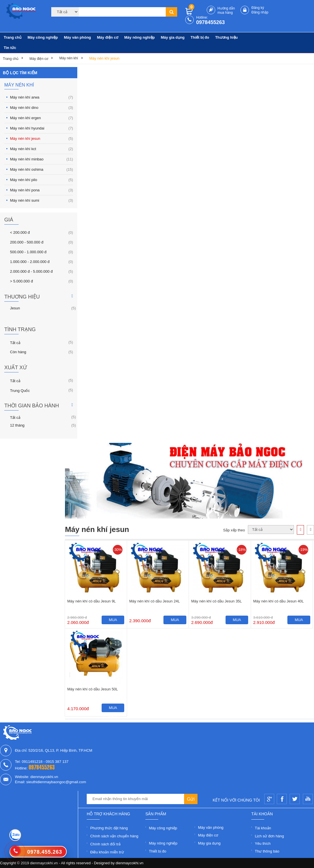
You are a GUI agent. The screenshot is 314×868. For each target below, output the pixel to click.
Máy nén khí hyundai (42, 128)
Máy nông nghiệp (140, 37)
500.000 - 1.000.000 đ (28, 252)
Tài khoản (263, 828)
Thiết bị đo (200, 37)
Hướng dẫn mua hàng (226, 10)
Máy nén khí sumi (42, 200)
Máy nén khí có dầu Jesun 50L (93, 689)
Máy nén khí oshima (42, 169)
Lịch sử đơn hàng (269, 836)
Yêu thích (263, 844)
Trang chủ (13, 37)
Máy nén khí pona (42, 190)
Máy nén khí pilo (42, 180)
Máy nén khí (69, 58)
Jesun (15, 308)
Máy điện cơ (108, 37)
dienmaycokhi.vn (130, 863)
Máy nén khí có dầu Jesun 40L (279, 601)
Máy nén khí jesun (104, 58)
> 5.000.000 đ (21, 281)
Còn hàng (18, 352)
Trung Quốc (20, 390)
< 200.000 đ (20, 232)
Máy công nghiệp (43, 37)
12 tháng (17, 425)
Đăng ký (258, 8)
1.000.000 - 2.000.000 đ (30, 262)
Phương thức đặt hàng (109, 828)
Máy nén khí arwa (42, 97)
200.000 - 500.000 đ (27, 242)
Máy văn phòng (77, 37)
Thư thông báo (267, 851)
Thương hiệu (227, 37)
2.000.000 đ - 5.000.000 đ (31, 271)
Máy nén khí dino (42, 108)
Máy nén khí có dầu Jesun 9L (92, 601)
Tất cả (15, 342)
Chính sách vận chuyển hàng (114, 836)
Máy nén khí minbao (42, 159)
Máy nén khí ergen (42, 118)
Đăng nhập (260, 12)
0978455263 (210, 22)
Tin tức (10, 48)
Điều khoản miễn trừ (107, 852)
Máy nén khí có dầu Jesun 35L (217, 601)
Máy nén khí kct (42, 149)
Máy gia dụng (173, 37)
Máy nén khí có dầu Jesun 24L (155, 601)
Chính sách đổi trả (105, 844)
